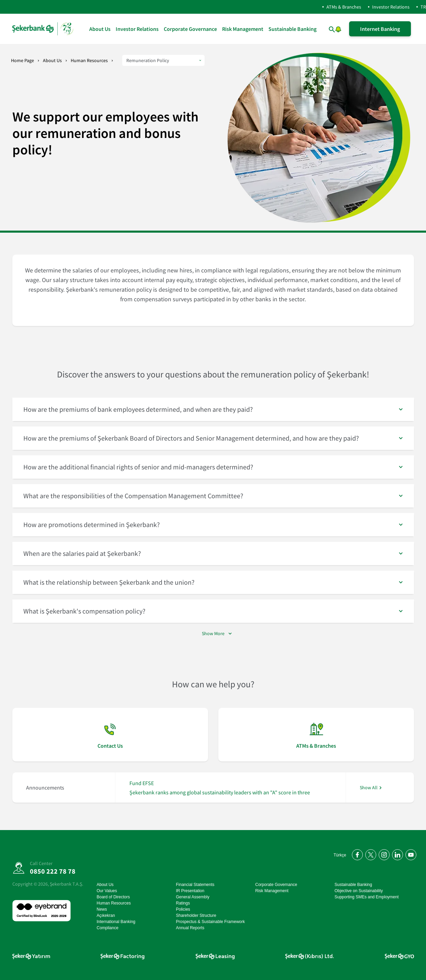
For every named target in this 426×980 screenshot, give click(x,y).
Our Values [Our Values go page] (107, 891)
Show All (369, 788)
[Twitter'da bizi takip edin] (370, 854)
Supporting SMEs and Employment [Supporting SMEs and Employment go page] (367, 897)
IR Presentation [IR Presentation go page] (190, 891)
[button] (338, 28)
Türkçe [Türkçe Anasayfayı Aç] (340, 855)
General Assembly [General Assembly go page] (193, 897)
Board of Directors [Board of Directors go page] (113, 897)
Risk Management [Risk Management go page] (243, 29)
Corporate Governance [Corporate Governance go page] (190, 29)
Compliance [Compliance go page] (108, 928)
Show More (213, 633)
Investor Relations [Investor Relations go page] (137, 29)
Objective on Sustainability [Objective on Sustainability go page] (359, 891)
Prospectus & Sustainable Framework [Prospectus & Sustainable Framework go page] (211, 922)
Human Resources (89, 60)
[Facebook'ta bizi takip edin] (356, 854)
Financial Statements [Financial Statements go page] (195, 885)
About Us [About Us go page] (100, 29)
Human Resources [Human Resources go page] (114, 903)
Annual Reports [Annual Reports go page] (190, 928)
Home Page (22, 60)
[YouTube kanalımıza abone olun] (410, 854)
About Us (52, 60)
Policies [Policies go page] (183, 909)
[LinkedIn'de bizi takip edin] (396, 854)
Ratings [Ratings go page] (183, 903)
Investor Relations (391, 7)
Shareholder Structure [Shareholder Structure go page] (196, 915)
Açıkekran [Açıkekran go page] (106, 915)
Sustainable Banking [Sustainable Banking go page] (292, 29)
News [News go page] (102, 909)
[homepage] (43, 29)
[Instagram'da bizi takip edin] (383, 854)
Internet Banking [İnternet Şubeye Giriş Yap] (380, 29)
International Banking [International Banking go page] (116, 922)
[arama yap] (325, 29)
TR (423, 7)
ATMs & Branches (344, 7)
